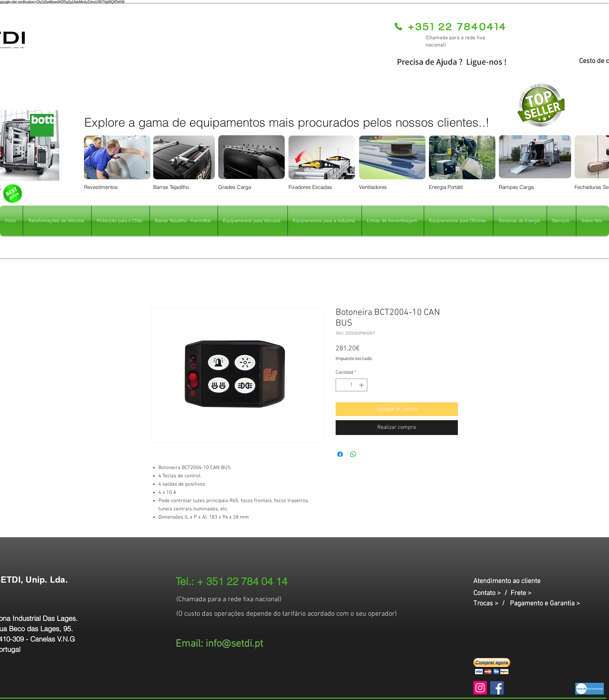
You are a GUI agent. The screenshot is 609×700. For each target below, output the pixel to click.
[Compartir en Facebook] (340, 454)
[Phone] (398, 26)
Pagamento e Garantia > (545, 604)
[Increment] (362, 385)
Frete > (521, 593)
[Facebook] (497, 688)
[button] (492, 666)
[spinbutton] (351, 385)
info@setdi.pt (234, 644)
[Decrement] (341, 385)
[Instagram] (480, 688)
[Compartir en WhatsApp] (353, 454)
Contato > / (492, 593)
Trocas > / (492, 604)
